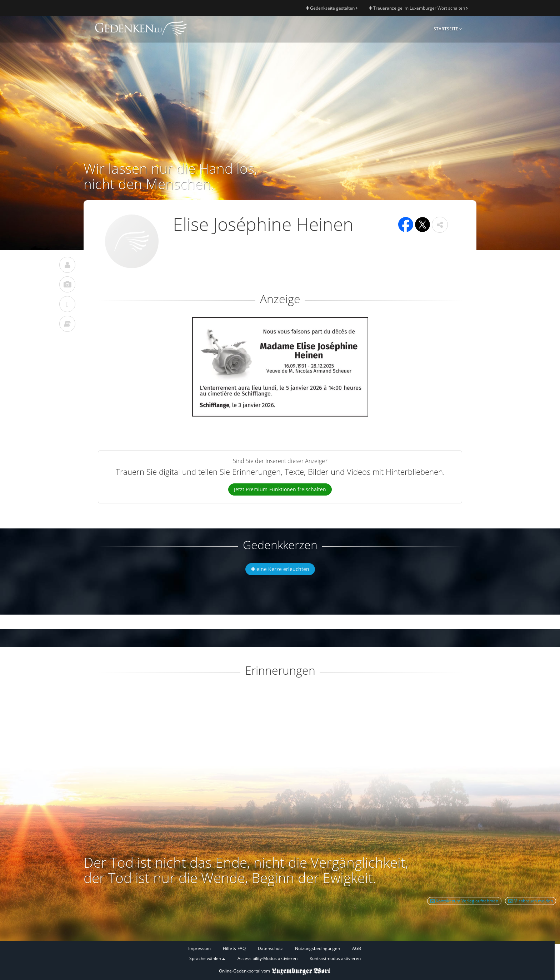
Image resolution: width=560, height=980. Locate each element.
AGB (357, 948)
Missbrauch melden (531, 901)
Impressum (199, 948)
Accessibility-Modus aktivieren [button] (267, 958)
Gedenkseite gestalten (331, 8)
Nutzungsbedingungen (317, 948)
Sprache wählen (207, 958)
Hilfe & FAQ (234, 948)
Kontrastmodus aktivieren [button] (335, 958)
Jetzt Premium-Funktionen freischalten (280, 489)
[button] (440, 225)
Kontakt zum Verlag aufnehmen (464, 901)
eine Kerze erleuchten (280, 569)
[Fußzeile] (275, 954)
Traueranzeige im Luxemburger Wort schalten (418, 8)
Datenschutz (270, 948)
